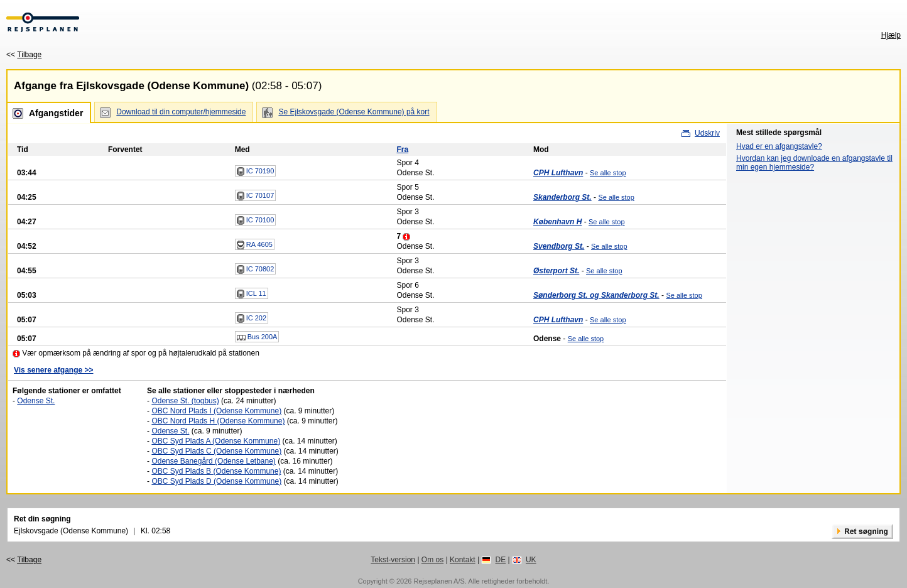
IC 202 (252, 318)
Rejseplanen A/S (439, 581)
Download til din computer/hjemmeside (181, 112)
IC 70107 (256, 196)
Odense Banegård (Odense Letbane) (213, 461)
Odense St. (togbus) (185, 401)
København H (557, 222)
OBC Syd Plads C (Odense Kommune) (216, 451)
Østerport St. (556, 271)
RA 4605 (255, 245)
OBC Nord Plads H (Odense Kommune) (218, 421)
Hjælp (891, 35)
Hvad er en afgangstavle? (779, 146)
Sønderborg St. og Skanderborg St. (596, 295)
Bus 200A (257, 337)
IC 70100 (256, 220)
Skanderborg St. (562, 197)
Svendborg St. (559, 246)
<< (24, 55)
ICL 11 (252, 294)
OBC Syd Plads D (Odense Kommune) (216, 481)
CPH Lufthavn (558, 173)
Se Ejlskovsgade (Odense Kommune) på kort (354, 112)
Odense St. (36, 401)
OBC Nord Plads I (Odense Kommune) (216, 411)
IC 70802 (256, 269)
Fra (402, 150)
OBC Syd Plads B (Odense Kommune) (216, 471)
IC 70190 (256, 171)
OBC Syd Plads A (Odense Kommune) (216, 441)
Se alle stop (608, 173)
